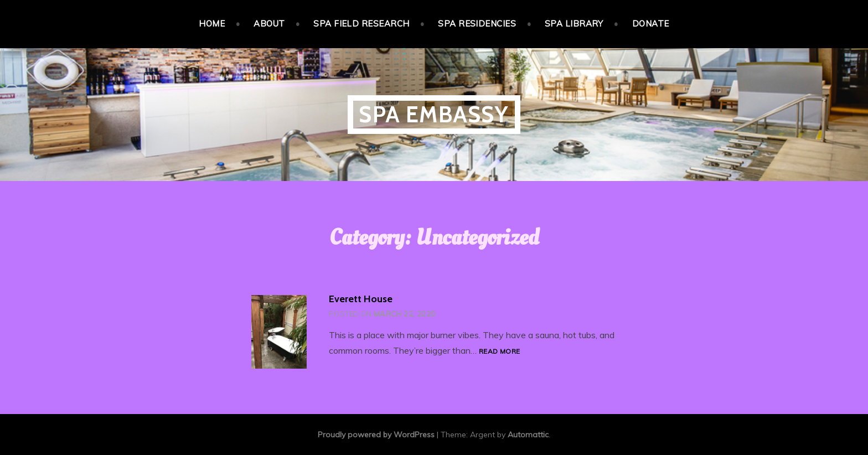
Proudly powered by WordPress (376, 435)
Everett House (361, 299)
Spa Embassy (434, 114)
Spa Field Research (361, 24)
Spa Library (574, 24)
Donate (651, 24)
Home (212, 24)
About (269, 24)
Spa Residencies (477, 24)
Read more (499, 352)
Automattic (528, 435)
